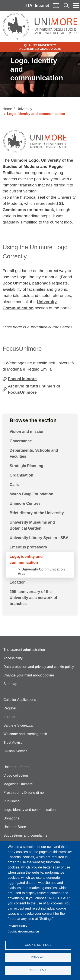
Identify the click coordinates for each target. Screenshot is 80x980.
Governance (21, 441)
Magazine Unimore (18, 784)
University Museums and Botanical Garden (32, 525)
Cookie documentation (23, 932)
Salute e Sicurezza (18, 725)
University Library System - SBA (39, 538)
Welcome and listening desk (25, 734)
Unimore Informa (16, 767)
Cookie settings (38, 945)
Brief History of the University (37, 513)
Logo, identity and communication (26, 560)
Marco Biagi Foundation (31, 494)
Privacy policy (17, 926)
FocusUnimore (22, 379)
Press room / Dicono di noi (24, 793)
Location (18, 582)
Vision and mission (27, 432)
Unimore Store (15, 827)
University (24, 109)
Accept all (38, 970)
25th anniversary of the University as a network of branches (33, 598)
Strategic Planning (26, 466)
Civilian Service (15, 751)
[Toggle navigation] (76, 6)
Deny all (38, 957)
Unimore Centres (25, 503)
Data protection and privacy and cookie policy (39, 667)
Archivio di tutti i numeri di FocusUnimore (34, 389)
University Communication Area (41, 571)
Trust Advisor (14, 742)
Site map (10, 684)
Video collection (16, 775)
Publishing (12, 801)
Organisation (21, 475)
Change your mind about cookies (29, 675)
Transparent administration (24, 650)
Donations (11, 818)
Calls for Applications (20, 700)
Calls (14, 485)
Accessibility (13, 658)
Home (7, 109)
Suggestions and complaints (25, 835)
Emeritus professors (28, 547)
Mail (56, 5)
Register (10, 708)
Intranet (42, 6)
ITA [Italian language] (29, 5)
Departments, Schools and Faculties (34, 453)
